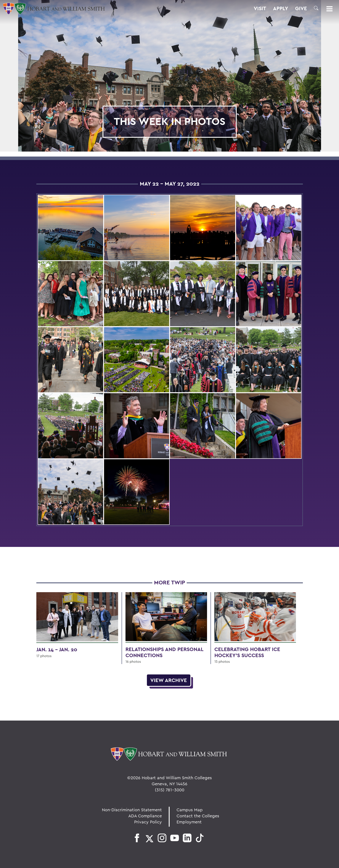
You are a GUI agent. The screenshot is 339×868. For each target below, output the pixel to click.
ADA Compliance (145, 816)
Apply (281, 8)
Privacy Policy (148, 822)
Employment (189, 822)
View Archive (169, 680)
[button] (316, 8)
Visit (260, 8)
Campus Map (190, 810)
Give (301, 8)
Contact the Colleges (198, 816)
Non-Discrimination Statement (132, 810)
